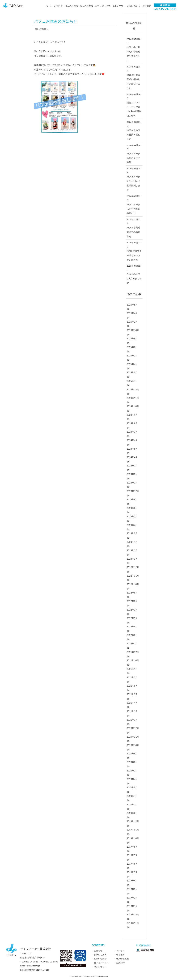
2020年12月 (133, 728)
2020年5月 (132, 787)
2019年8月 (132, 847)
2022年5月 (132, 618)
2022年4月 (132, 627)
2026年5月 (132, 305)
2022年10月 (133, 584)
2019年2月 (132, 898)
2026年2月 (132, 322)
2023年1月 (132, 559)
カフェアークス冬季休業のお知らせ (133, 209)
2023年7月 (132, 517)
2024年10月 (133, 406)
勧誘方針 (120, 963)
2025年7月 (132, 356)
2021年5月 (132, 694)
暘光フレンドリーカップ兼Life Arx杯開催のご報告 (134, 109)
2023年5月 (132, 533)
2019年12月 (133, 821)
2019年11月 (133, 830)
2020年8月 (132, 762)
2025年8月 (132, 347)
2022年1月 (132, 644)
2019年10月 (133, 838)
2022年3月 (132, 635)
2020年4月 (132, 796)
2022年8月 (132, 601)
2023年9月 (132, 499)
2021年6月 (132, 686)
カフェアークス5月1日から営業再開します (134, 183)
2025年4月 (132, 381)
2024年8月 (132, 423)
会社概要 (147, 6)
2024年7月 (132, 432)
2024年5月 (132, 449)
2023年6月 (132, 525)
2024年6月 (132, 440)
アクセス (120, 951)
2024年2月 (132, 474)
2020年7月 (132, 771)
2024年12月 (133, 389)
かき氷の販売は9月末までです (134, 278)
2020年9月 (132, 754)
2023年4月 (132, 542)
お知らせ (59, 6)
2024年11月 (133, 398)
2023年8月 (132, 508)
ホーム (49, 6)
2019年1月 (132, 906)
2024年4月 (132, 457)
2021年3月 (132, 711)
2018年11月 (133, 923)
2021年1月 (132, 720)
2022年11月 (133, 576)
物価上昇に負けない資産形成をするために (133, 54)
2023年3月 (132, 550)
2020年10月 (133, 745)
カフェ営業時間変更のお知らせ (133, 232)
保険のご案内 (100, 955)
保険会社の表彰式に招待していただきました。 (133, 82)
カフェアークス (103, 6)
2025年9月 (132, 339)
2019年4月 (132, 881)
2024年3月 (132, 466)
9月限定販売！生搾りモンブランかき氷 (134, 255)
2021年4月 (132, 703)
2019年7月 (132, 855)
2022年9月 (132, 593)
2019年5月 (132, 872)
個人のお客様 (86, 6)
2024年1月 (132, 483)
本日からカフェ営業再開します (133, 135)
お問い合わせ (134, 6)
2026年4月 (132, 313)
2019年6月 (132, 864)
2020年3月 (132, 804)
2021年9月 (132, 669)
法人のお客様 (71, 6)
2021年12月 (133, 652)
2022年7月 (132, 610)
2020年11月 (133, 737)
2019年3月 (132, 889)
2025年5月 (132, 372)
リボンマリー (119, 6)
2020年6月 (132, 779)
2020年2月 (132, 813)
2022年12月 (133, 567)
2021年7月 (132, 677)
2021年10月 (133, 660)
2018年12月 (133, 914)
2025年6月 (132, 364)
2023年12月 (133, 491)
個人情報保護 (122, 959)
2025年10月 (133, 330)
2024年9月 (132, 415)
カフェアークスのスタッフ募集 (133, 158)
